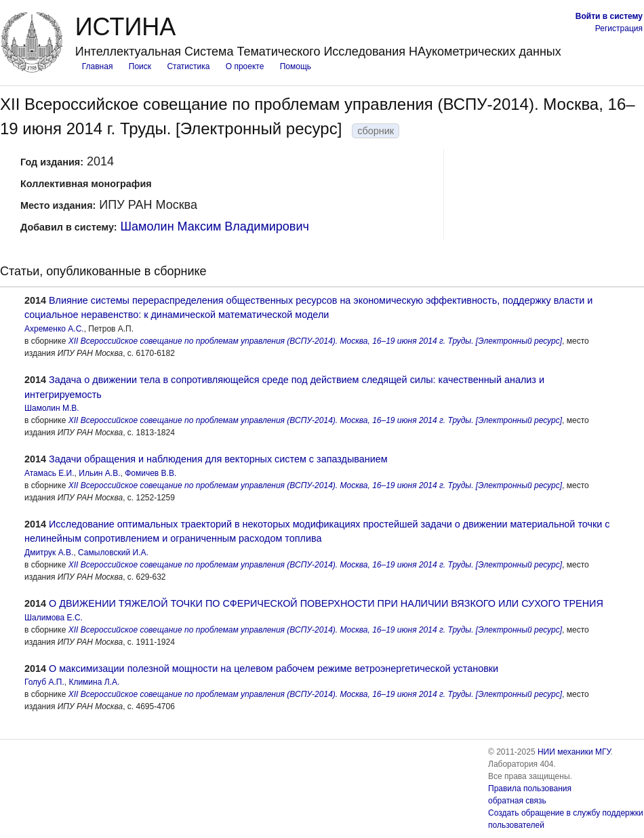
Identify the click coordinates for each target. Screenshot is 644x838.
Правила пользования (530, 789)
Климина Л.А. (94, 682)
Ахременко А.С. (54, 329)
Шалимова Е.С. (54, 618)
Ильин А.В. (99, 473)
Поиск (140, 66)
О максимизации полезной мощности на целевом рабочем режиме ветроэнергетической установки (274, 669)
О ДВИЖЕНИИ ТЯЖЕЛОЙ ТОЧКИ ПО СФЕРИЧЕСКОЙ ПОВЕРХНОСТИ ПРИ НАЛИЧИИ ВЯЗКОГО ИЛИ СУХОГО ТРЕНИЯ (326, 603)
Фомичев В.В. (150, 473)
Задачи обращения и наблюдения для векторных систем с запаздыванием (218, 459)
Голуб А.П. (44, 682)
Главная (98, 66)
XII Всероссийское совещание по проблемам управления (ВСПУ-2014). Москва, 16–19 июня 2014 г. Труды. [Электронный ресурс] (315, 341)
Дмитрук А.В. (49, 553)
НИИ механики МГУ (574, 752)
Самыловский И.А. (113, 553)
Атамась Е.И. (49, 473)
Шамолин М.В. (52, 408)
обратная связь (517, 801)
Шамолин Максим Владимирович (215, 226)
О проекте (245, 66)
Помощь (296, 66)
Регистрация (619, 28)
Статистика (188, 66)
